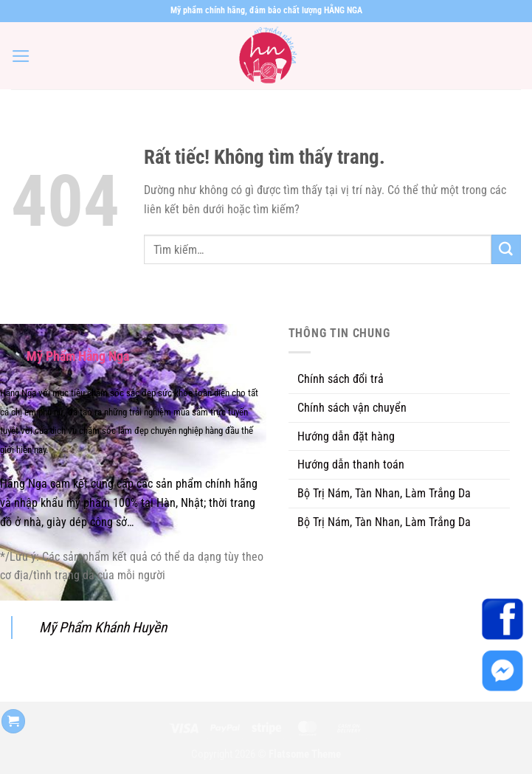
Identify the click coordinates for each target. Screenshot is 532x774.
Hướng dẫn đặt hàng (346, 436)
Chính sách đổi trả (341, 379)
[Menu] (21, 56)
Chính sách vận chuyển (352, 408)
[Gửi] (506, 249)
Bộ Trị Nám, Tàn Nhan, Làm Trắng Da (384, 493)
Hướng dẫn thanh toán (351, 464)
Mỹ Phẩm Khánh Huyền (103, 628)
